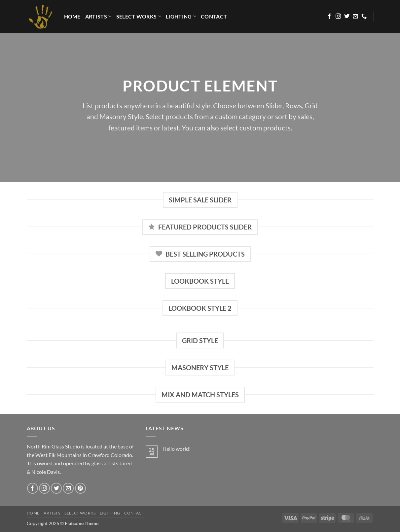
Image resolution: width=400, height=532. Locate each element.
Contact (214, 16)
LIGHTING (181, 17)
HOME (72, 16)
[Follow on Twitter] (347, 17)
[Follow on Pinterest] (80, 488)
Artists (98, 17)
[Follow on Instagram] (338, 17)
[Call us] (364, 17)
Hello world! (177, 449)
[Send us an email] (355, 17)
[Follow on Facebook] (329, 17)
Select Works (139, 17)
